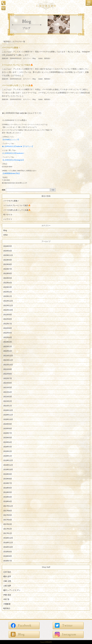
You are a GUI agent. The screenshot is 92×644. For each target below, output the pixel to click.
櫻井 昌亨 (7, 576)
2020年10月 (8, 419)
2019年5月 (8, 492)
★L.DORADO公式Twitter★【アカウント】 (18, 146)
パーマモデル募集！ (11, 201)
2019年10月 (8, 469)
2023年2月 (8, 292)
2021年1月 (8, 406)
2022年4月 (8, 337)
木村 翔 (6, 599)
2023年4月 (8, 283)
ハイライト (8, 219)
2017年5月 (8, 515)
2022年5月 (8, 333)
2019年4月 (8, 497)
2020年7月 (8, 433)
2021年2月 (8, 401)
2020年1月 (8, 456)
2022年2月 (8, 346)
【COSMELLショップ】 (11, 140)
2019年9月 (8, 474)
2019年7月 (8, 483)
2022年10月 (8, 310)
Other (6, 235)
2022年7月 (8, 324)
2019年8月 (8, 479)
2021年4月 (8, 392)
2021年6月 (8, 383)
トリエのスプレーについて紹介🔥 (17, 205)
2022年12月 (8, 301)
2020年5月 (8, 438)
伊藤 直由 (7, 595)
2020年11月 (8, 415)
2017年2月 (8, 529)
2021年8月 (8, 374)
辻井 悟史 (7, 572)
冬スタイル (8, 214)
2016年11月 (8, 542)
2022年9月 (8, 314)
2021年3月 (8, 397)
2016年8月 (8, 556)
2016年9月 (8, 551)
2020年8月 (8, 428)
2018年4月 (8, 501)
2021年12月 (8, 355)
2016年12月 (8, 538)
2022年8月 (8, 319)
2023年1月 (8, 296)
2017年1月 (8, 533)
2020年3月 (8, 447)
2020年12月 (8, 410)
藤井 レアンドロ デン (12, 590)
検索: (4, 190)
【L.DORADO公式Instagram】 (13, 160)
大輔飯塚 (7, 604)
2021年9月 (8, 369)
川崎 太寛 (7, 581)
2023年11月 (8, 255)
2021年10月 (8, 365)
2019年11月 (8, 465)
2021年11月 (8, 360)
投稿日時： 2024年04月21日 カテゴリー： (17, 79)
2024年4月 (8, 251)
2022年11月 (8, 305)
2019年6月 (8, 488)
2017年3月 (8, 524)
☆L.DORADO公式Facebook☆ (13, 153)
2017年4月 (8, 520)
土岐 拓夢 (7, 586)
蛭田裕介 (47, 58)
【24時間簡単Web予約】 (11, 174)
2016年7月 (8, 561)
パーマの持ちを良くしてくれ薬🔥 (17, 210)
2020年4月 (8, 442)
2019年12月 (8, 460)
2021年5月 (8, 387)
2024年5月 (8, 246)
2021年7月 (8, 378)
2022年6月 (8, 328)
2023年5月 (8, 278)
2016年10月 (8, 547)
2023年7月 (8, 269)
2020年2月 (8, 451)
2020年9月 (8, 424)
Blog (34, 58)
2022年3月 (8, 342)
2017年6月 (8, 510)
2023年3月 (8, 287)
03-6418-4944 (7, 167)
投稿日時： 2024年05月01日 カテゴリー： (17, 58)
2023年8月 (8, 264)
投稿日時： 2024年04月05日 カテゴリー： (17, 99)
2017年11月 (8, 506)
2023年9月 (8, 260)
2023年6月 (8, 273)
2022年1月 (8, 351)
